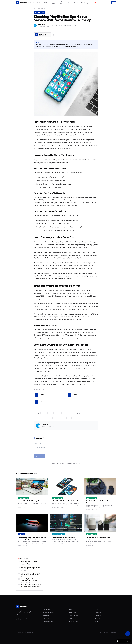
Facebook (48, 418)
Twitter (41, 418)
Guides (83, 3)
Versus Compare (73, 621)
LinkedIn (56, 418)
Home (35, 9)
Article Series (98, 618)
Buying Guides (73, 612)
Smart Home (53, 3)
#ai (70, 413)
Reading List (98, 615)
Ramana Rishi (46, 424)
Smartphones (31, 3)
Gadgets (47, 3)
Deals (95, 3)
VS (114, 3)
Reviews (76, 3)
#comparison (88, 413)
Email (69, 418)
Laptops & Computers (48, 612)
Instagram (113, 633)
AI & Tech (61, 3)
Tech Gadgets (42, 9)
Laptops (40, 3)
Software (69, 3)
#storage (37, 413)
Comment (39, 456)
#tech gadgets (78, 413)
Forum (97, 609)
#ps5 (51, 413)
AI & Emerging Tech (48, 621)
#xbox (65, 413)
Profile (97, 621)
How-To (89, 3)
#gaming (44, 413)
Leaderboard (98, 612)
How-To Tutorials (73, 615)
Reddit (63, 418)
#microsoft (57, 413)
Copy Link (76, 418)
